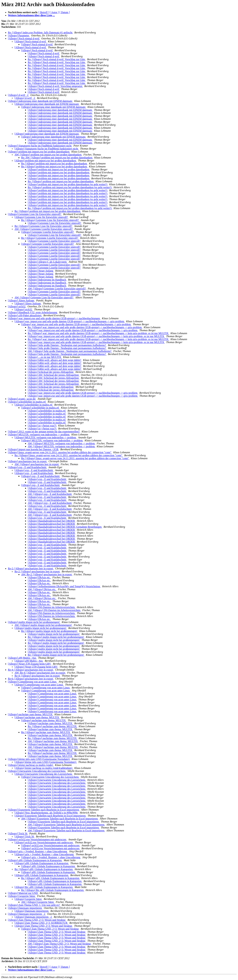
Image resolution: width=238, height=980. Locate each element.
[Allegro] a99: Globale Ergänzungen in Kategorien (35, 860)
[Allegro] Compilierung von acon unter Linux (33, 682)
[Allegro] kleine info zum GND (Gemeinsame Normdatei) (39, 759)
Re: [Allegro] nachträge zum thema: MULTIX (53, 726)
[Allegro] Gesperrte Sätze (22, 896)
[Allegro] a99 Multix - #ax (22, 658)
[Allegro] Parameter (19, 35)
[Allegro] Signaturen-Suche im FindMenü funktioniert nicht (40, 146)
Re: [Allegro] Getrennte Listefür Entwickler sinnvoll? (50, 238)
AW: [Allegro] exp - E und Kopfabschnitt (50, 494)
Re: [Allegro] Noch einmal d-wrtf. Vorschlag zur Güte (57, 59)
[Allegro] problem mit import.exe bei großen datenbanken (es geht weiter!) (68, 184)
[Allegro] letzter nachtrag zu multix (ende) (31, 765)
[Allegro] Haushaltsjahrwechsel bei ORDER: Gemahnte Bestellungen (65, 527)
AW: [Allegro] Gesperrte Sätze (38, 902)
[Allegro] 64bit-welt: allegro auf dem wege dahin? (55, 360)
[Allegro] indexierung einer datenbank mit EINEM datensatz (40, 101)
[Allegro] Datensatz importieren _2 (27, 914)
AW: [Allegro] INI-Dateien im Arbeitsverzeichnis (54, 610)
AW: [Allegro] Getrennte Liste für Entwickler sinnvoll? (44, 298)
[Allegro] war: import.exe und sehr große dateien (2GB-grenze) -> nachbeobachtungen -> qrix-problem (70, 321)
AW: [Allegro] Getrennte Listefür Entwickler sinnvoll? (44, 229)
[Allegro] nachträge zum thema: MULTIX (31, 714)
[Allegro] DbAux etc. (39, 577)
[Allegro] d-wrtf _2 (19, 95)
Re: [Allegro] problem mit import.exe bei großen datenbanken (54, 164)
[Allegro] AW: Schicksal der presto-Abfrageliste (54, 375)
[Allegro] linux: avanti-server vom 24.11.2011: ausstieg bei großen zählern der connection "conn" (60, 452)
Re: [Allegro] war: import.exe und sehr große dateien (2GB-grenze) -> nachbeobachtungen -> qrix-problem (85, 327)
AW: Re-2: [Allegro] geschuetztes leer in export (47, 574)
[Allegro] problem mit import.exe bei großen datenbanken (39, 152)
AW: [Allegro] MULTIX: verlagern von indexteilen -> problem (62, 443)
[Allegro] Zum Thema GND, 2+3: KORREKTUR (41, 923)
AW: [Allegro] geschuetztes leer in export (37, 464)
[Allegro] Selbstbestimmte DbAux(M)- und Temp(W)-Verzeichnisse (64, 586)
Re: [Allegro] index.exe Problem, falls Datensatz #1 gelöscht (40, 33)
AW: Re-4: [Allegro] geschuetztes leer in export (40, 673)
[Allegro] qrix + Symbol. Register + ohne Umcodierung (38, 851)
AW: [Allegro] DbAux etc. (42, 589)
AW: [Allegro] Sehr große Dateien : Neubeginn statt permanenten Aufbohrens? (70, 351)
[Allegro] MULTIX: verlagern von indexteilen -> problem (39, 434)
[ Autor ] (54, 12)
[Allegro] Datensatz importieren (25, 908)
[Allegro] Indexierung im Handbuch (47, 280)
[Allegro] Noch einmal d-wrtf (24, 38)
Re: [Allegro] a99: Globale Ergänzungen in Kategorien (44, 869)
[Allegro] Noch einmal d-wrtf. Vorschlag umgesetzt (55, 86)
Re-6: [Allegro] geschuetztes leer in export (31, 679)
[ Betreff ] (44, 12)
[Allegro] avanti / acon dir (22, 399)
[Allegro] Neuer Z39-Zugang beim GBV (30, 664)
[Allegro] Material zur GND (23, 893)
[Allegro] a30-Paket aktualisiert (25, 315)
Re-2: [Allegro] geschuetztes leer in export (31, 568)
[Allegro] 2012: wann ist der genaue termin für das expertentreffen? (44, 432)
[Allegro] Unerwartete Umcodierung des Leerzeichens (37, 771)
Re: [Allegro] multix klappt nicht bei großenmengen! (50, 631)
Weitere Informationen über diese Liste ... (31, 15)
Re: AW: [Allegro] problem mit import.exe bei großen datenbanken (57, 158)
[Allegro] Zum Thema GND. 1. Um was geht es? (34, 905)
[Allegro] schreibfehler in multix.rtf (27, 402)
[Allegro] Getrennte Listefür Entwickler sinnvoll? (48, 232)
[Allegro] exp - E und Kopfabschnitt (27, 467)
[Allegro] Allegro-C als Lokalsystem (48, 262)
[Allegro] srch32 (17, 306)
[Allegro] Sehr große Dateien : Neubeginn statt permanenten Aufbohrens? (67, 345)
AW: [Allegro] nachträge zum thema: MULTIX (53, 741)
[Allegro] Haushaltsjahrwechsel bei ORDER (52, 521)
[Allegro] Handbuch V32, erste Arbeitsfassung (33, 312)
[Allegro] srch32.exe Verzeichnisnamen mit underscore (37, 839)
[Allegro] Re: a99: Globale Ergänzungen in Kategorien (44, 887)
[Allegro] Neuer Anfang (41, 271)
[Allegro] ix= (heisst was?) (42, 426)
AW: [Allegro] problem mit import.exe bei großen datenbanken (48, 155)
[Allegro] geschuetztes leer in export (28, 461)
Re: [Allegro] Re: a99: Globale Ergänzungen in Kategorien (53, 890)
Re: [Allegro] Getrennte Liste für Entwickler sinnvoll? (50, 220)
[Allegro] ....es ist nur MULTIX (45, 357)
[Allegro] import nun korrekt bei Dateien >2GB (33, 449)
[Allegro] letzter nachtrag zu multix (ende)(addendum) (44, 768)
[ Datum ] (65, 12)
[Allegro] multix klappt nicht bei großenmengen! (34, 622)
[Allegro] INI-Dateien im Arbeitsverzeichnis (52, 607)
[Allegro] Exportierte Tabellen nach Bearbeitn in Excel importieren (44, 810)
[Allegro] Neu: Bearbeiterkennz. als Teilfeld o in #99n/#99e (46, 813)
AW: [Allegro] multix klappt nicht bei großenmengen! (43, 625)
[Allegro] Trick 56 (18, 834)
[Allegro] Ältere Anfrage (21, 301)
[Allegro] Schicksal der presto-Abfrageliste (51, 372)
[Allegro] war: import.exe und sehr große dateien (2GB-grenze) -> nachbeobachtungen (54, 318)
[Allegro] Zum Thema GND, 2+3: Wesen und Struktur (37, 920)
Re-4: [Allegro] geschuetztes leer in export (31, 670)
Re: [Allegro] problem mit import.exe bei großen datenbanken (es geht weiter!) (70, 187)
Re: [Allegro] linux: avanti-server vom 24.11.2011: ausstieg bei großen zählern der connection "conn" (69, 455)
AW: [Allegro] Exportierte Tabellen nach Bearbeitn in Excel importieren (60, 819)
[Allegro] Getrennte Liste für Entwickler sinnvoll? (35, 214)
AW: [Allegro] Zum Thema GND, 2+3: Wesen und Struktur (60, 944)
